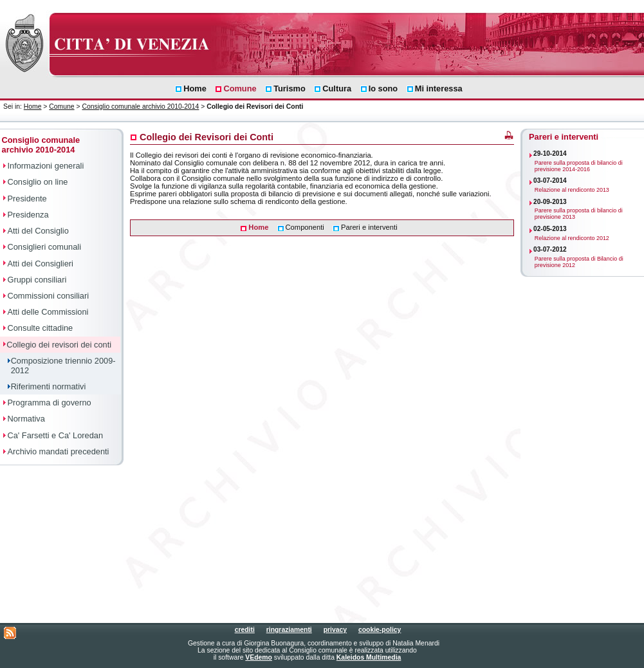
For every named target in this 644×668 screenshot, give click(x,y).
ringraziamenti (289, 630)
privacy (335, 630)
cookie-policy (380, 630)
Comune (61, 107)
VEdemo (259, 657)
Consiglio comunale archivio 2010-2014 (140, 107)
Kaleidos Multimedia (369, 657)
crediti (245, 630)
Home (33, 107)
